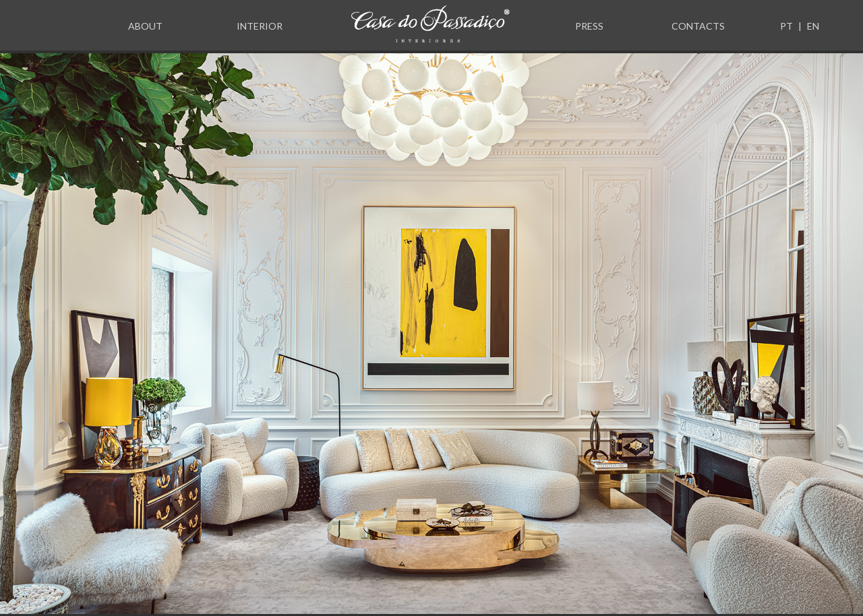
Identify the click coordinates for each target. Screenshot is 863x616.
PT (786, 26)
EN (813, 26)
